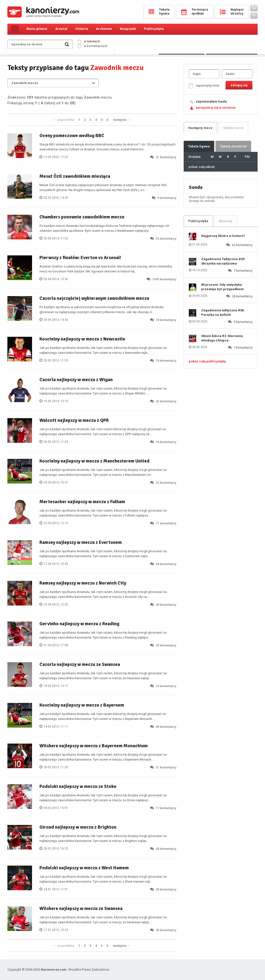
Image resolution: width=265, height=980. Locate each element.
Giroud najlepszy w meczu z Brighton (78, 827)
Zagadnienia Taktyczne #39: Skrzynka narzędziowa (223, 261)
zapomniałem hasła (211, 101)
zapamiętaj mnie (204, 86)
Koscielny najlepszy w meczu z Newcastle (82, 339)
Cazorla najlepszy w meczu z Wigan (76, 380)
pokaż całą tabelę (202, 167)
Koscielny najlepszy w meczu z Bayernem (82, 705)
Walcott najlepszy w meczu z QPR (74, 420)
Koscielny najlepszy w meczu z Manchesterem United (94, 461)
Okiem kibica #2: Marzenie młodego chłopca (222, 338)
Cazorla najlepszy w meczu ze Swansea (80, 664)
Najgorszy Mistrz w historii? (223, 236)
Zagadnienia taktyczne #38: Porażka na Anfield (223, 312)
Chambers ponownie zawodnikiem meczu (82, 217)
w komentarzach (93, 46)
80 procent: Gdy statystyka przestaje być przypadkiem (222, 287)
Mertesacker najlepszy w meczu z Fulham (82, 502)
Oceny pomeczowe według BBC (72, 136)
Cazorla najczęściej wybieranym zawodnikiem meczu (94, 298)
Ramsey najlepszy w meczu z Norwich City (83, 583)
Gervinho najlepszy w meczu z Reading (79, 624)
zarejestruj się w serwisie (216, 108)
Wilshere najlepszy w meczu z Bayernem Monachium (94, 746)
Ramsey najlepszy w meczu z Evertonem (81, 542)
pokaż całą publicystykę (207, 361)
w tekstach (89, 41)
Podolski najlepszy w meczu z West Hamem (84, 868)
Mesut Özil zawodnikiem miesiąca (75, 176)
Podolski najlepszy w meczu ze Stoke (78, 786)
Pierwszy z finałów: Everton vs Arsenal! (80, 258)
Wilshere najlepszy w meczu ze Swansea (81, 909)
